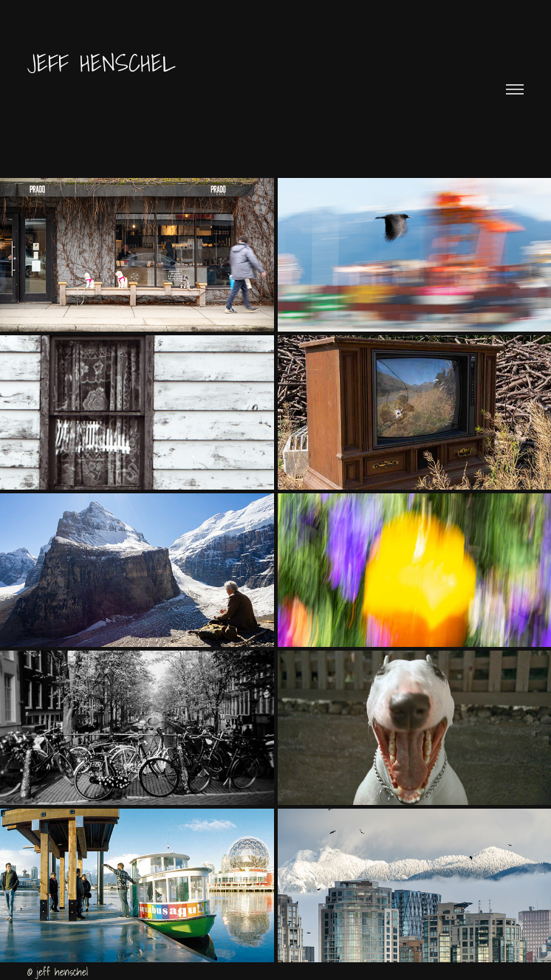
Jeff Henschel (107, 62)
